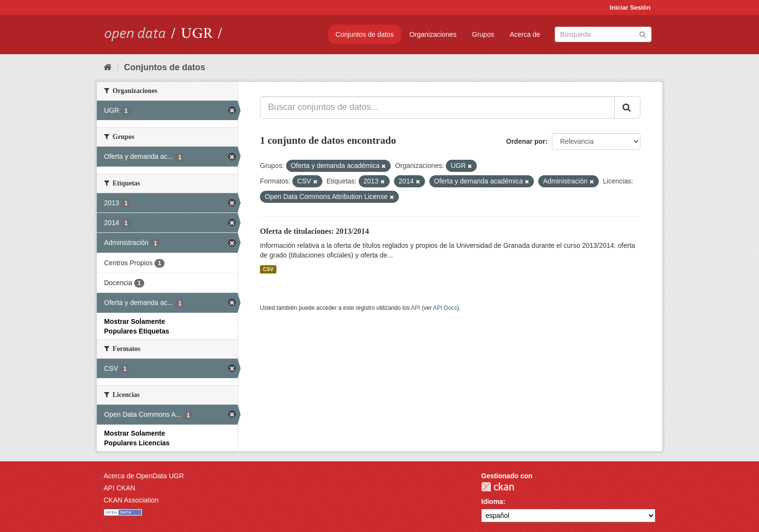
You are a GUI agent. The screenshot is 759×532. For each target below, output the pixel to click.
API (416, 308)
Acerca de (525, 34)
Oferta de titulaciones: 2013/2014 (314, 231)
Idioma (492, 502)
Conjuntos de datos (365, 34)
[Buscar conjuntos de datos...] (437, 107)
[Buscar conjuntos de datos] (603, 34)
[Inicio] (108, 67)
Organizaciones (433, 34)
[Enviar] (643, 34)
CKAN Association (131, 500)
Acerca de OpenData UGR (144, 476)
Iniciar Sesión (630, 8)
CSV (268, 269)
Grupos (483, 34)
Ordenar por (526, 141)
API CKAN (119, 488)
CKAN (498, 487)
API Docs (445, 308)
